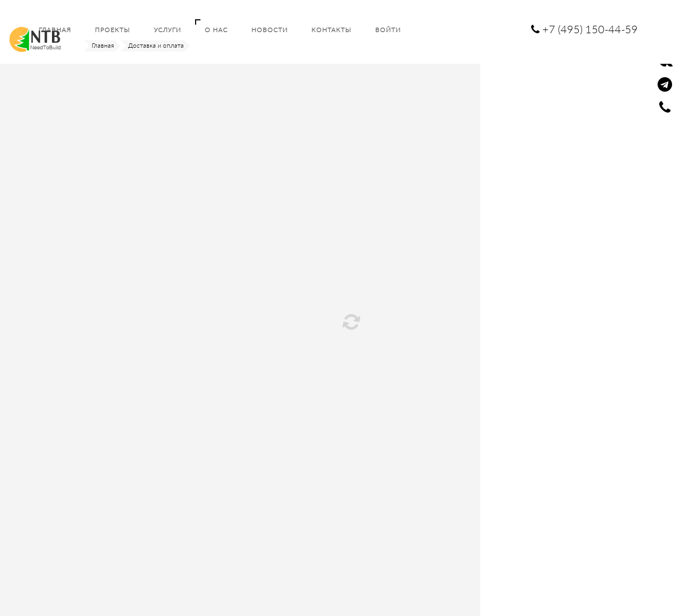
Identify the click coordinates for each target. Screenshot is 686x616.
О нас (216, 30)
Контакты (331, 30)
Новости (270, 30)
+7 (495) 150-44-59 (584, 29)
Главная (103, 45)
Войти (388, 30)
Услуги (167, 30)
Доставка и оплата (156, 45)
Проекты (113, 30)
